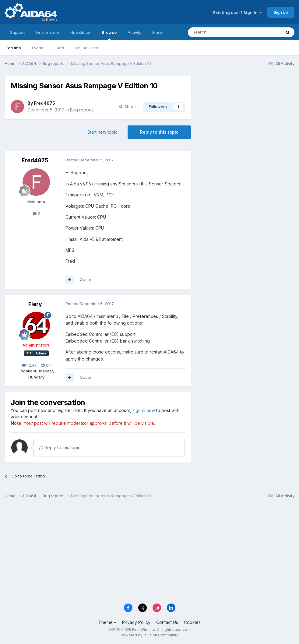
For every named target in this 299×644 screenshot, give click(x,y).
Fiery (35, 304)
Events (38, 48)
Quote (86, 280)
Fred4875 (44, 103)
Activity (134, 32)
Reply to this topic (159, 132)
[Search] (219, 32)
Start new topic (102, 132)
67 (46, 365)
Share (127, 107)
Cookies (192, 622)
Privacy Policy (136, 622)
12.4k (29, 365)
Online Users (87, 48)
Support (18, 32)
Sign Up (281, 12)
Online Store (48, 32)
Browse (109, 35)
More (157, 32)
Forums (13, 48)
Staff (60, 48)
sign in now (144, 410)
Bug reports (82, 110)
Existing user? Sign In (237, 12)
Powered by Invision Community (149, 635)
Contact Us (167, 622)
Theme (107, 622)
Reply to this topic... (61, 447)
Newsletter (81, 32)
